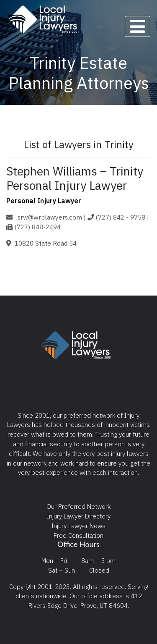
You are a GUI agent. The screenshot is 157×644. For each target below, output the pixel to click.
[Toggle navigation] (138, 26)
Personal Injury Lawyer (44, 201)
